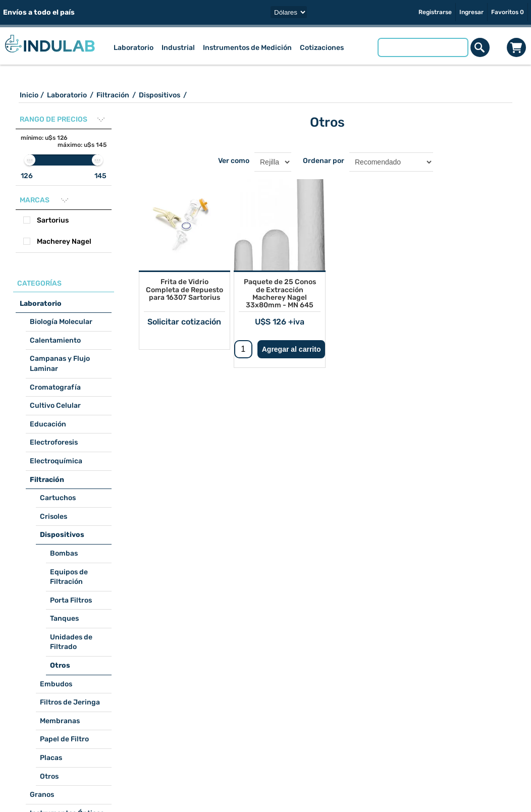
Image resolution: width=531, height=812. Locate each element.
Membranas (60, 721)
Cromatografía (55, 387)
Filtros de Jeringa (70, 702)
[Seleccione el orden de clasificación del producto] (391, 162)
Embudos (56, 684)
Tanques (64, 618)
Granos (42, 795)
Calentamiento (55, 340)
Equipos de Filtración (69, 577)
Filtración (47, 480)
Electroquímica (56, 461)
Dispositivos (62, 535)
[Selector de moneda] (289, 12)
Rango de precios (54, 119)
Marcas (35, 200)
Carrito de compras (516, 47)
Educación (48, 424)
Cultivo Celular (55, 405)
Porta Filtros (71, 600)
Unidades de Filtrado (71, 642)
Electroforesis (54, 442)
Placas (51, 758)
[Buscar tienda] (423, 47)
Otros (60, 665)
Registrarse (435, 12)
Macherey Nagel (64, 241)
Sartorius (53, 220)
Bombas (64, 553)
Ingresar (471, 12)
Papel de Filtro (64, 739)
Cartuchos (58, 498)
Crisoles (54, 517)
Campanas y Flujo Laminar (60, 364)
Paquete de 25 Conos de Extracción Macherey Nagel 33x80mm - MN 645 (280, 293)
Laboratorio (41, 304)
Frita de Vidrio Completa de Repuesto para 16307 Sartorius (184, 290)
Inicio (29, 95)
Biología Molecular (61, 322)
